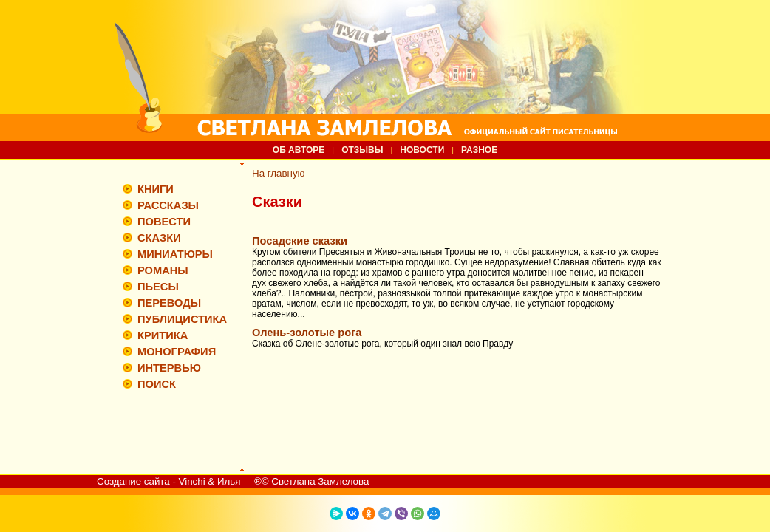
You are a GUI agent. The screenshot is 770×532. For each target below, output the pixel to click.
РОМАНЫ (163, 270)
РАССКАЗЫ (168, 205)
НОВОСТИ (422, 150)
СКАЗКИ (159, 238)
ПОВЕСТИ (164, 222)
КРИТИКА (163, 335)
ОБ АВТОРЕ (299, 150)
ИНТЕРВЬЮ (169, 368)
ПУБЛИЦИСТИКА (182, 319)
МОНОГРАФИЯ (177, 352)
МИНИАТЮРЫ (175, 254)
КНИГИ (156, 189)
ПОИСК (157, 384)
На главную (279, 173)
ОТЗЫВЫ (362, 150)
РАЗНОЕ (479, 150)
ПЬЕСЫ (158, 287)
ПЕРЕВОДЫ (169, 303)
